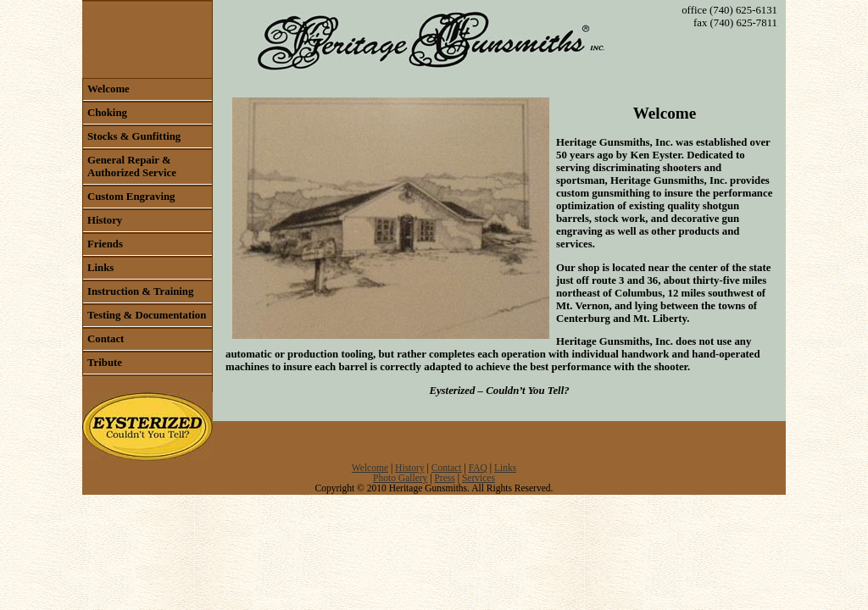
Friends (105, 244)
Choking (107, 113)
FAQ (478, 468)
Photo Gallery (400, 478)
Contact (106, 339)
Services (479, 478)
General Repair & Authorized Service (132, 166)
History (105, 220)
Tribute (105, 363)
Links (100, 268)
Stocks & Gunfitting (134, 136)
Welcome (108, 89)
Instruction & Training (140, 291)
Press (444, 478)
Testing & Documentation (147, 315)
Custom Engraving (131, 197)
